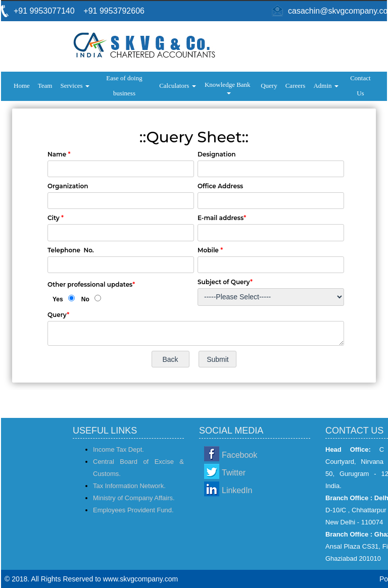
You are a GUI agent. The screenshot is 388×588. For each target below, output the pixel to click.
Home (22, 86)
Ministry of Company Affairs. (134, 498)
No (85, 299)
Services (75, 86)
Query (269, 86)
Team (45, 86)
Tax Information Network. (129, 486)
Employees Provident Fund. (133, 510)
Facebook (239, 455)
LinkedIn (237, 490)
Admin (326, 86)
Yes (58, 299)
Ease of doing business (124, 86)
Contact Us (360, 86)
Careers (296, 86)
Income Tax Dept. (118, 449)
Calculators (177, 86)
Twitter (234, 473)
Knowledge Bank (228, 88)
